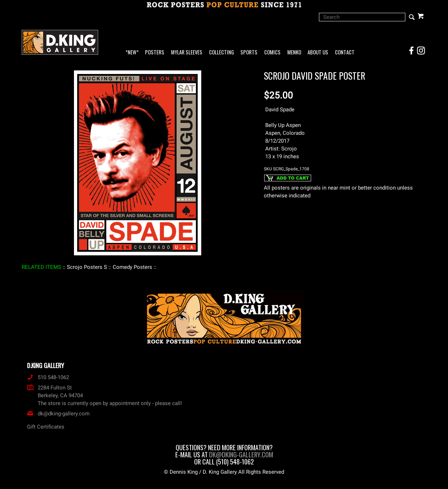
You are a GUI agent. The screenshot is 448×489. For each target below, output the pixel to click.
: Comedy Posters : (132, 267)
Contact (345, 52)
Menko (294, 52)
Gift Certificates (46, 427)
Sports (249, 52)
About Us (318, 52)
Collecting (222, 52)
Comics (272, 52)
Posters (155, 52)
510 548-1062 (48, 377)
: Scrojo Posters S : (87, 267)
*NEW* (132, 52)
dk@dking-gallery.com (58, 414)
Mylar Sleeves (187, 52)
